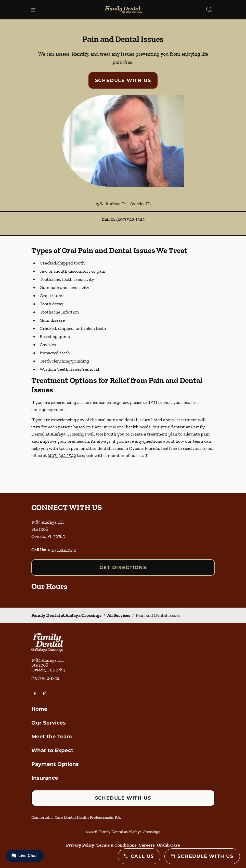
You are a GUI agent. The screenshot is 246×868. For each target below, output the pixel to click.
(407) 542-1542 (131, 219)
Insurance (45, 778)
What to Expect (52, 750)
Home (39, 709)
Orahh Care (168, 845)
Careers (147, 845)
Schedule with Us (123, 80)
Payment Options (55, 764)
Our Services (49, 723)
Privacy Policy (80, 845)
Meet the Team (52, 737)
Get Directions (123, 568)
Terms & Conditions (116, 845)
